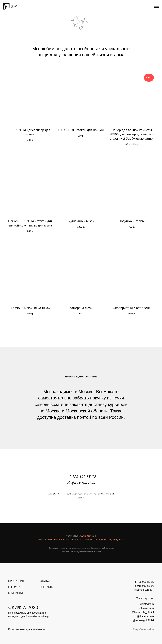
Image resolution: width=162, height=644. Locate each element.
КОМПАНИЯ (16, 593)
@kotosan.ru (147, 608)
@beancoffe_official (143, 612)
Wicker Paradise (45, 540)
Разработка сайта (143, 629)
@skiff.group (147, 604)
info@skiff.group (143, 590)
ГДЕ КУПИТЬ (16, 587)
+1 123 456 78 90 (81, 476)
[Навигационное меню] (157, 6)
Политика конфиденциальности (27, 629)
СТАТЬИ (45, 581)
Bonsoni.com (77, 540)
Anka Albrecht (88, 536)
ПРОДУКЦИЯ (16, 581)
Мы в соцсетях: (145, 598)
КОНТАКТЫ (47, 587)
